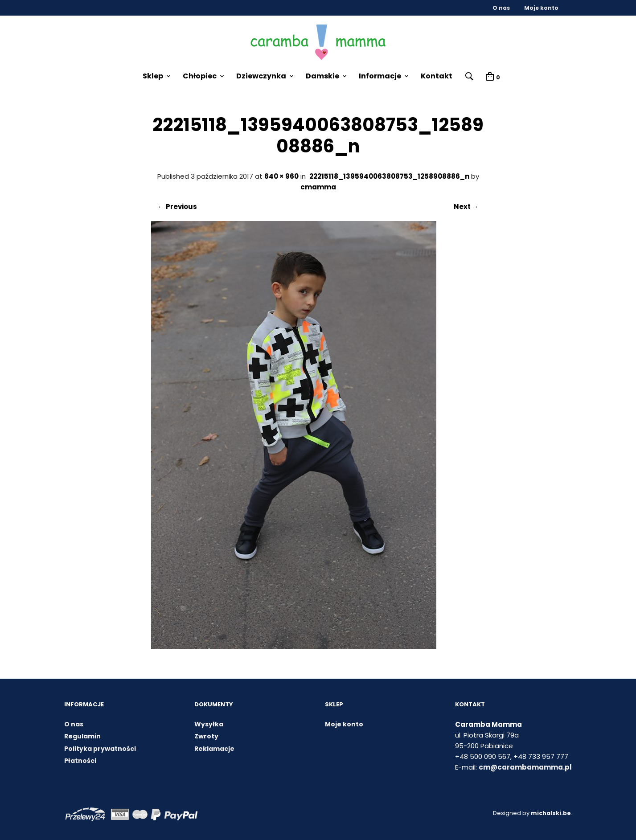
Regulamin (82, 737)
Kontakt (436, 76)
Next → (466, 207)
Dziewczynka (261, 76)
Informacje (380, 76)
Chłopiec (199, 76)
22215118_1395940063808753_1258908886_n (389, 177)
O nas (501, 8)
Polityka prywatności (100, 749)
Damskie (322, 76)
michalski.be (550, 813)
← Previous (177, 207)
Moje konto (541, 8)
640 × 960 (281, 177)
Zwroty (206, 737)
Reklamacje (214, 749)
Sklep (152, 76)
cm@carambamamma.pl (525, 767)
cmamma (318, 187)
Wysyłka (209, 724)
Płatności (80, 761)
